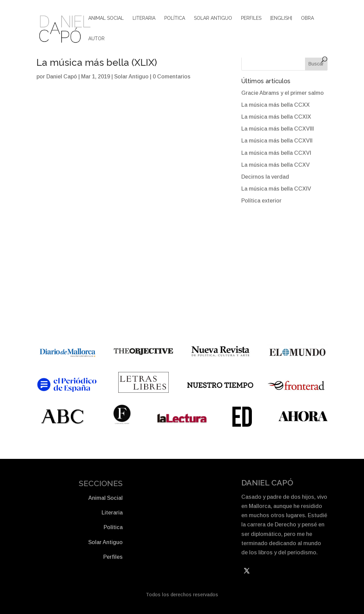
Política (175, 18)
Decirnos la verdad (265, 177)
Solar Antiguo (213, 18)
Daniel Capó (62, 77)
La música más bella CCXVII (277, 141)
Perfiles (251, 18)
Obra (307, 18)
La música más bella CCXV (276, 165)
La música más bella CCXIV (276, 189)
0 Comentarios (172, 77)
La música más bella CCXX (276, 105)
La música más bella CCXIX (276, 117)
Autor (96, 39)
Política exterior (261, 201)
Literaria (144, 18)
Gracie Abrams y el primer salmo (283, 93)
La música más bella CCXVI (276, 153)
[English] (281, 18)
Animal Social (106, 18)
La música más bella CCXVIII (278, 129)
